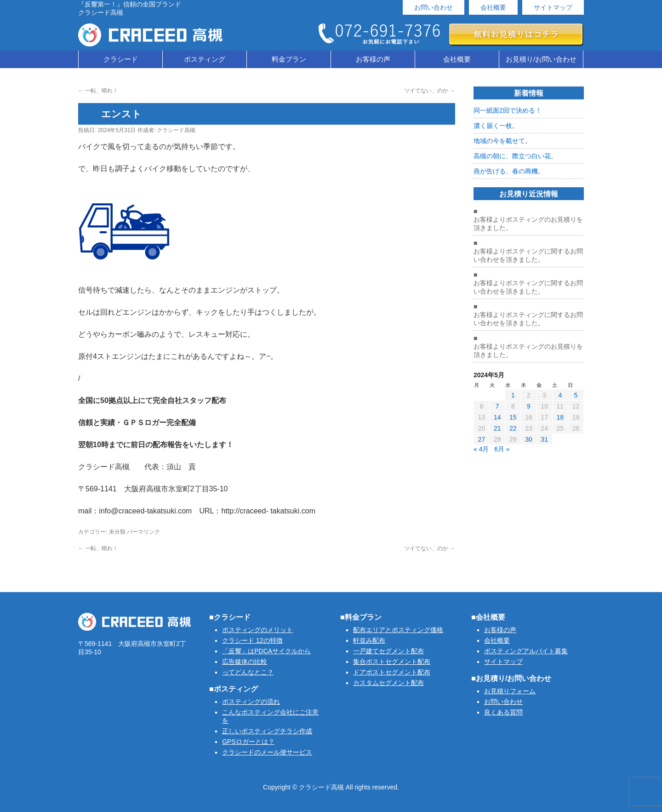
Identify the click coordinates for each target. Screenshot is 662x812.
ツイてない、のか (430, 91)
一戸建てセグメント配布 (388, 651)
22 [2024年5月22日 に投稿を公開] (513, 428)
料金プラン (289, 59)
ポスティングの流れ (251, 702)
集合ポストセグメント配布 (392, 662)
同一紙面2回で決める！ (508, 110)
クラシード (121, 59)
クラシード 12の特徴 (252, 640)
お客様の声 (373, 59)
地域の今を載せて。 (502, 141)
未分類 (117, 532)
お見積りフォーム (510, 691)
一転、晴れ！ (98, 91)
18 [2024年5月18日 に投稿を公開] (560, 417)
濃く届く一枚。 (496, 126)
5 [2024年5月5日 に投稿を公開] (576, 395)
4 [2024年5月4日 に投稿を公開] (560, 395)
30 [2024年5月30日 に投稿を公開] (529, 439)
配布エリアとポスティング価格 (398, 630)
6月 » (502, 449)
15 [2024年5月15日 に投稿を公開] (513, 417)
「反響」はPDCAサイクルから (266, 651)
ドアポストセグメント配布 (392, 672)
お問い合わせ (434, 7)
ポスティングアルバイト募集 (526, 651)
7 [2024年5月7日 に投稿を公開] (497, 406)
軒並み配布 (369, 640)
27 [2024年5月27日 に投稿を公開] (482, 439)
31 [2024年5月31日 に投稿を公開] (544, 439)
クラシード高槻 (176, 130)
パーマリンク (143, 532)
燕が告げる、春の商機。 (509, 171)
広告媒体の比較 (245, 662)
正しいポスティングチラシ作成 (267, 731)
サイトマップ (553, 7)
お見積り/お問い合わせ (541, 59)
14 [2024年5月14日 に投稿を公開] (497, 417)
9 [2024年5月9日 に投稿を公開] (529, 406)
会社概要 (493, 7)
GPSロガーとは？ (248, 742)
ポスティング (205, 59)
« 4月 (481, 449)
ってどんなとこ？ (248, 672)
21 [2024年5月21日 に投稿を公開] (497, 428)
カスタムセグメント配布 (388, 683)
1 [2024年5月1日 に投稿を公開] (513, 395)
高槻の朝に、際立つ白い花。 (515, 156)
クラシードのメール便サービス (267, 752)
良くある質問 (503, 712)
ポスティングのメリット (257, 630)
